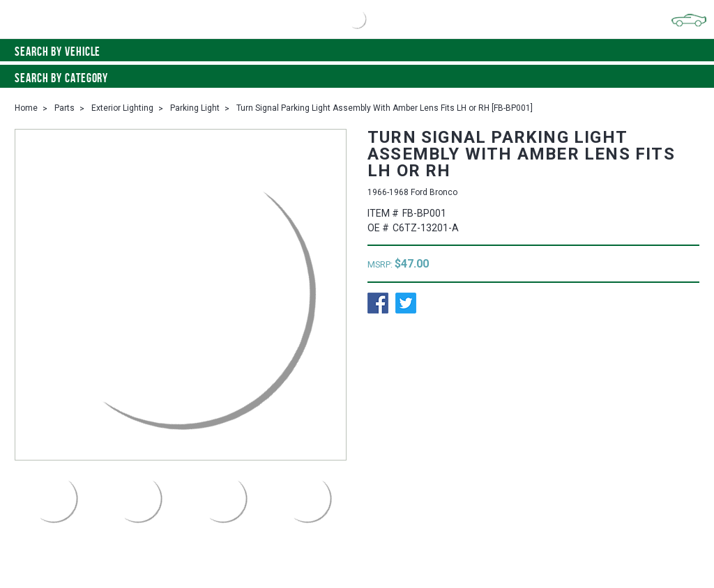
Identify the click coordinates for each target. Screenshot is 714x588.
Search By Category (357, 78)
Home (26, 108)
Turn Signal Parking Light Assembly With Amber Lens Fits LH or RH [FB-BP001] (385, 108)
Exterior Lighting (122, 108)
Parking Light (195, 108)
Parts (64, 108)
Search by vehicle (357, 52)
